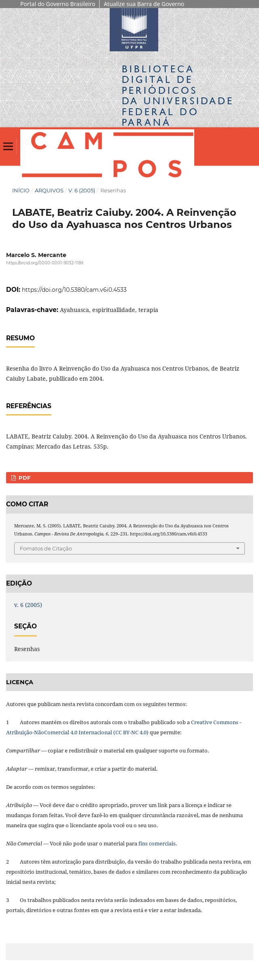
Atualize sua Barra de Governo (144, 4)
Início (21, 190)
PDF (24, 478)
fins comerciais (157, 843)
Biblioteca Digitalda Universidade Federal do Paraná (178, 95)
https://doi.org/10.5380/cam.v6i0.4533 (74, 290)
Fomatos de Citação (46, 548)
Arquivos (49, 190)
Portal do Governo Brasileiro (58, 4)
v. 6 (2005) (82, 190)
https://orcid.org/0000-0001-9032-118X (45, 263)
